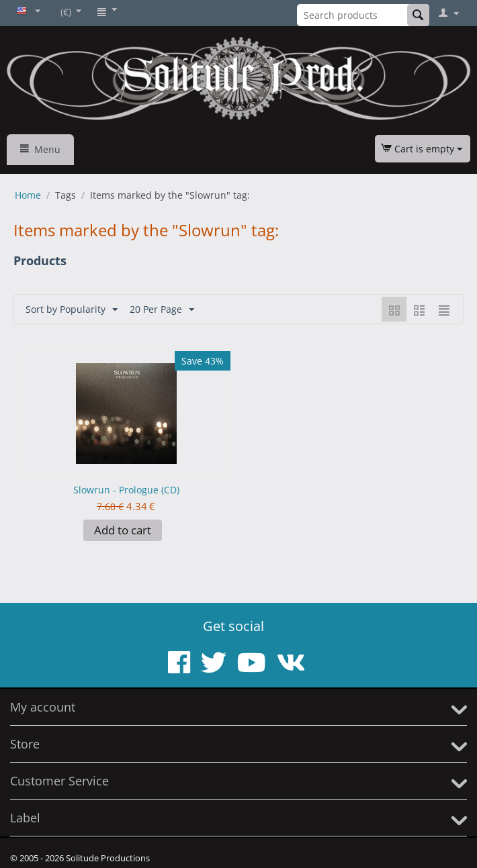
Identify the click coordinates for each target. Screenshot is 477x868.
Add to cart (123, 530)
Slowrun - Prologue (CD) (126, 490)
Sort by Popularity (72, 310)
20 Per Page (162, 310)
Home (28, 195)
